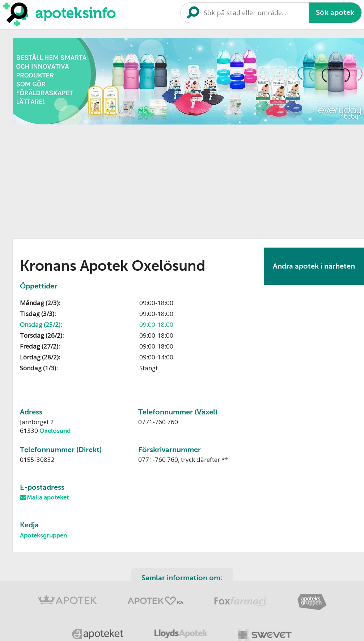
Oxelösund (55, 431)
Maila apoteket (48, 497)
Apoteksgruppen (43, 535)
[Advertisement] (142, 179)
